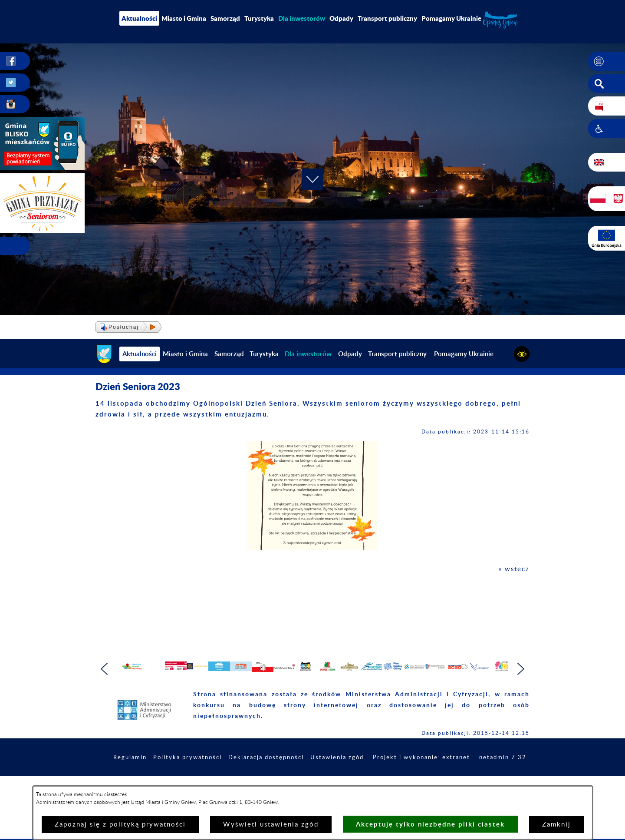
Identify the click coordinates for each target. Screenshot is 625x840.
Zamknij (556, 825)
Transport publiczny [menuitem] (387, 18)
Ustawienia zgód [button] (386, 776)
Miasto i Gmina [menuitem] (184, 18)
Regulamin (168, 776)
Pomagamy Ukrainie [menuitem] (451, 18)
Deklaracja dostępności (311, 776)
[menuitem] (302, 18)
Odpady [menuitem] (341, 18)
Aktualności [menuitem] (139, 18)
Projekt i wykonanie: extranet (475, 776)
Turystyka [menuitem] (259, 18)
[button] (607, 61)
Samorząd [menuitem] (225, 18)
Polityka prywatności (228, 776)
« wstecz (514, 569)
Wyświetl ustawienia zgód (271, 825)
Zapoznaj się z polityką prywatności (120, 825)
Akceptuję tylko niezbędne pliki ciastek (430, 824)
